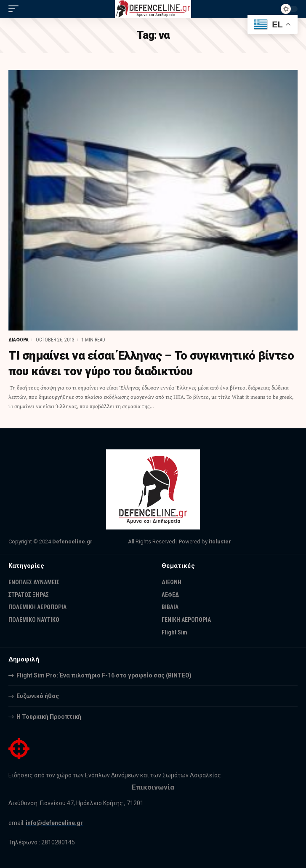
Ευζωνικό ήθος (38, 696)
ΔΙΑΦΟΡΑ (19, 340)
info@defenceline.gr (54, 823)
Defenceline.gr (72, 541)
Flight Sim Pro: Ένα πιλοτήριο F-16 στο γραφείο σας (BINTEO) (104, 675)
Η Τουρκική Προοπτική (49, 717)
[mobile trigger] (16, 9)
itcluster (220, 541)
